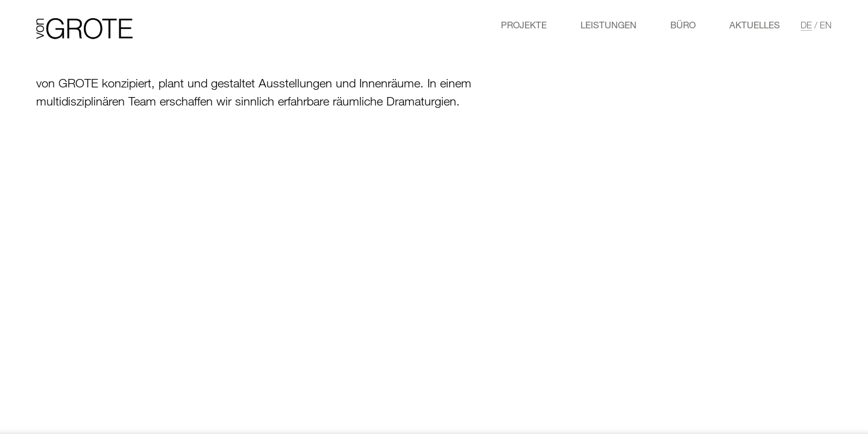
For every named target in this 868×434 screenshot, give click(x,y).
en (826, 25)
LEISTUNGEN (609, 25)
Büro (683, 25)
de (806, 25)
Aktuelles (755, 25)
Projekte (524, 25)
